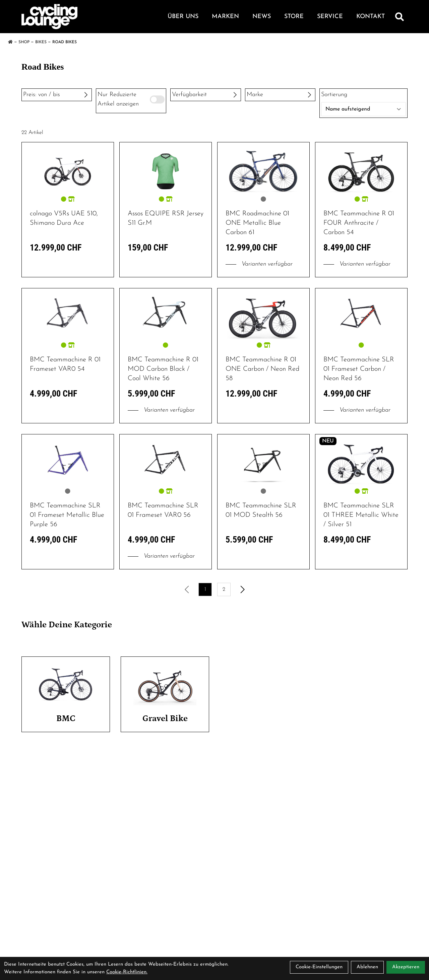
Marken (225, 17)
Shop (24, 42)
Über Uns (183, 17)
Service (330, 17)
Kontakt (371, 17)
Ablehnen (367, 967)
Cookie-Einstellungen (319, 967)
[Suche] (400, 17)
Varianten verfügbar (259, 264)
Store (294, 17)
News (262, 17)
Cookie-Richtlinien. (127, 972)
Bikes (41, 42)
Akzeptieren (406, 967)
